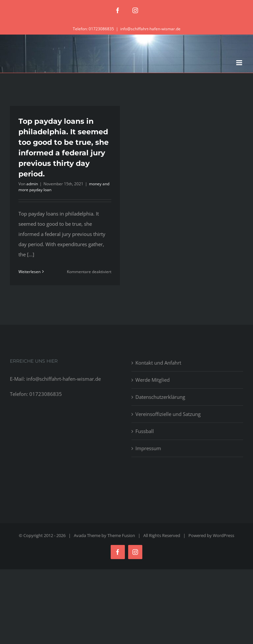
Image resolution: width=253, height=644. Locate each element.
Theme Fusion (121, 535)
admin (32, 184)
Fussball (145, 431)
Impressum (148, 448)
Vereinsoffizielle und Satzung (168, 414)
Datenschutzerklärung (160, 397)
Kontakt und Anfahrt (158, 363)
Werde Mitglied (153, 380)
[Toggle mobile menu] (240, 63)
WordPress (224, 535)
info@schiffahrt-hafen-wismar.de (150, 29)
